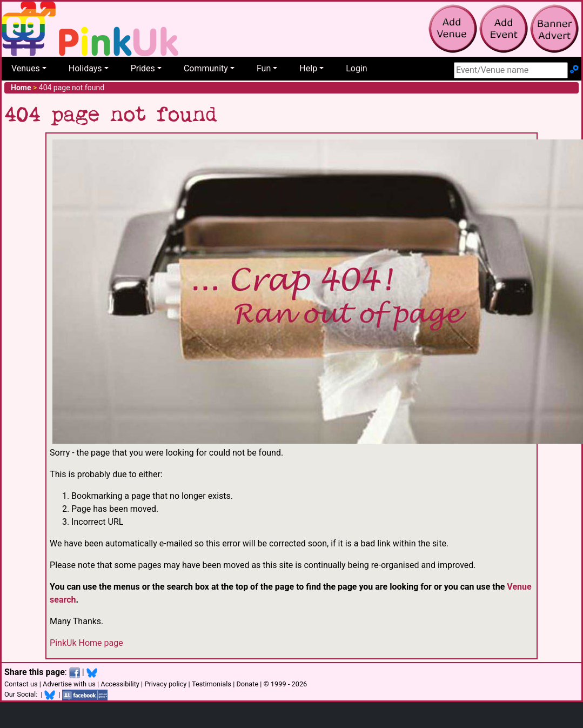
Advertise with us (69, 684)
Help (308, 68)
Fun (264, 68)
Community (206, 68)
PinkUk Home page (86, 643)
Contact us (21, 684)
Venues (26, 68)
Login (356, 68)
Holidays (85, 68)
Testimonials (212, 684)
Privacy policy (165, 684)
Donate (247, 684)
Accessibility (120, 684)
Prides (143, 68)
